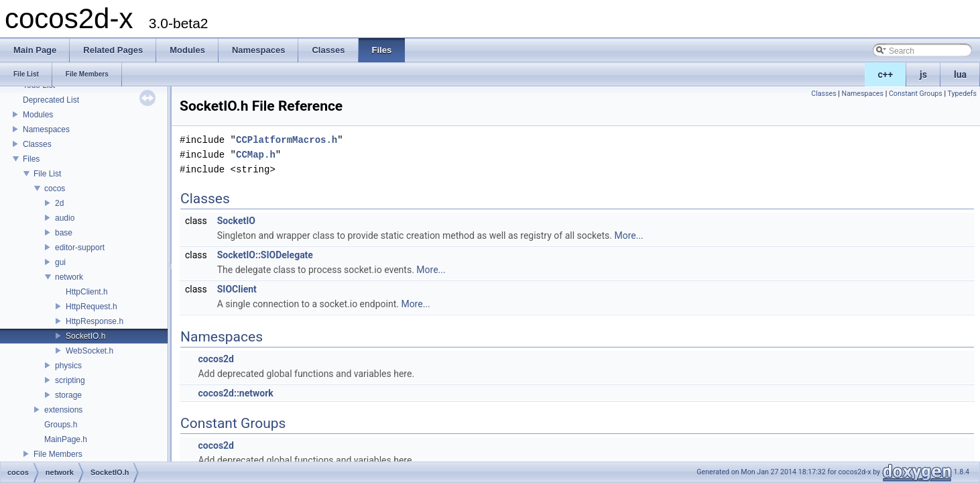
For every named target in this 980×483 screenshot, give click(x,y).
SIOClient (237, 289)
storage (68, 395)
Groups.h (61, 425)
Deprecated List (51, 100)
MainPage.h (66, 439)
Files (31, 159)
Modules (38, 115)
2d (59, 203)
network (69, 277)
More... (628, 235)
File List (47, 174)
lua (960, 74)
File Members (58, 454)
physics (68, 366)
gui (60, 262)
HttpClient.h (87, 292)
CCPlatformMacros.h (287, 140)
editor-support (80, 248)
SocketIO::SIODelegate (265, 255)
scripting (70, 380)
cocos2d (216, 359)
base (64, 233)
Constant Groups (916, 94)
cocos (55, 189)
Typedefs (962, 94)
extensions (63, 410)
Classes (37, 144)
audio (65, 218)
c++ (886, 74)
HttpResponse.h (95, 321)
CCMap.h (256, 155)
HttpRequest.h (91, 307)
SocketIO (236, 221)
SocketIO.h (85, 336)
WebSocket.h (89, 351)
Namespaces (46, 129)
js (923, 74)
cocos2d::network (235, 393)
